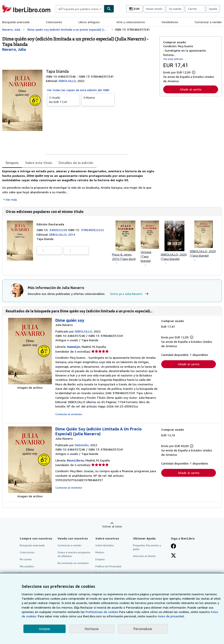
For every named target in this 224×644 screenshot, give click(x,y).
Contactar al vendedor (69, 414)
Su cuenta (175, 9)
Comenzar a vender (208, 22)
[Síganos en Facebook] (173, 547)
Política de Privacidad (108, 566)
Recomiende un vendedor (73, 563)
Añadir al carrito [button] (191, 89)
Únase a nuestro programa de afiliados (74, 554)
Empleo (100, 559)
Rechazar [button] (92, 629)
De (63, 99)
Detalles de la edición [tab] (76, 163)
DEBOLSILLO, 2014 (62, 234)
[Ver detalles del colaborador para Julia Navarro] (14, 49)
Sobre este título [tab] (39, 163)
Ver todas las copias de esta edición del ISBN (78, 90)
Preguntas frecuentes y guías (147, 547)
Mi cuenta (26, 559)
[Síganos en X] (173, 556)
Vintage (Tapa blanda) (146, 256)
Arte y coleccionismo (131, 22)
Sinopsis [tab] (12, 163)
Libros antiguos (89, 22)
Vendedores (170, 22)
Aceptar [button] (45, 629)
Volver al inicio (112, 526)
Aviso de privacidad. (171, 616)
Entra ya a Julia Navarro (130, 294)
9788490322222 (93, 230)
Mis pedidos (27, 566)
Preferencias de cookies (102, 612)
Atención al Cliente (144, 556)
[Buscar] (109, 9)
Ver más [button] (11, 199)
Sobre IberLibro (105, 545)
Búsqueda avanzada (16, 22)
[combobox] (80, 9)
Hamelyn (73, 347)
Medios (100, 552)
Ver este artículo (173, 59)
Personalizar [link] (143, 629)
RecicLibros (75, 460)
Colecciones (54, 22)
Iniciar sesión (154, 9)
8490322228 (59, 230)
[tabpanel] (79, 185)
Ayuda (213, 9)
